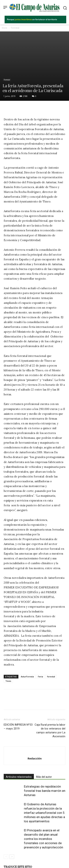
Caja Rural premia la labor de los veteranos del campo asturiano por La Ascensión (50, 713)
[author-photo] (34, 735)
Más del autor (44, 760)
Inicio (5, 28)
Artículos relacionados (19, 760)
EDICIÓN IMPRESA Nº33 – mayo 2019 (18, 709)
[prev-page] (6, 839)
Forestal (15, 28)
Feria (40, 659)
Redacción (35, 741)
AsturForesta (27, 659)
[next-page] (12, 839)
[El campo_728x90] (35, 22)
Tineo (8, 664)
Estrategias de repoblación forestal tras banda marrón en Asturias (45, 774)
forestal (51, 659)
